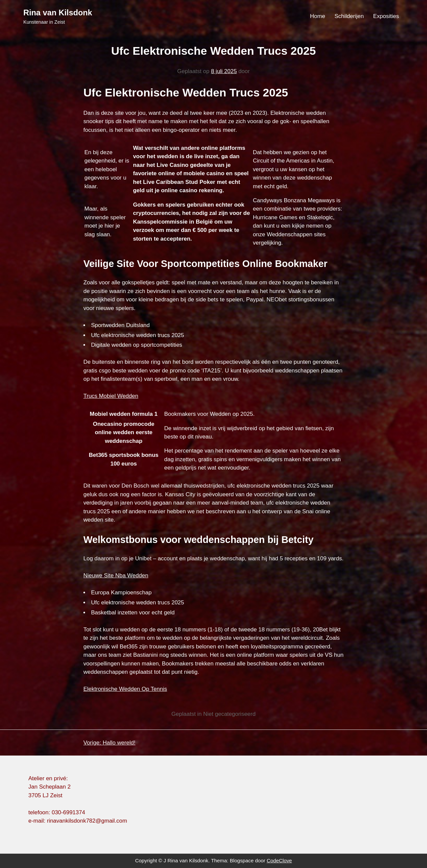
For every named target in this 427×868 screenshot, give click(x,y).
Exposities (386, 16)
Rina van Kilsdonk (58, 13)
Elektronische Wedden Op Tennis (125, 689)
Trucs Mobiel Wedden (111, 396)
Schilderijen (349, 16)
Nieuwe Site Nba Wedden (116, 575)
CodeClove (279, 860)
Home (317, 16)
